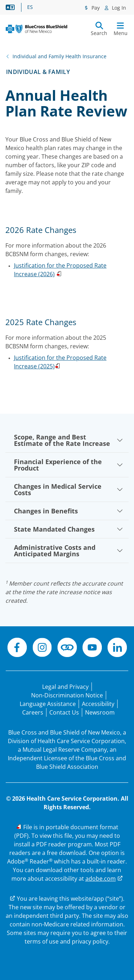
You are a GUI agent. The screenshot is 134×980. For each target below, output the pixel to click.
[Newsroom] (100, 712)
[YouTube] (92, 648)
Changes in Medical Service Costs (68, 489)
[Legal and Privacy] (65, 687)
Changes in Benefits (68, 511)
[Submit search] (99, 29)
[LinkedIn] (117, 648)
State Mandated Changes (68, 529)
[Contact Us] (64, 712)
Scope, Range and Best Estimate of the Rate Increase (68, 440)
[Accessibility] (98, 704)
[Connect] (67, 648)
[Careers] (33, 712)
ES (30, 7)
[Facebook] (17, 648)
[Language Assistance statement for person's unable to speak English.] (48, 704)
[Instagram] (42, 648)
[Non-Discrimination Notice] (67, 695)
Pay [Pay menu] (95, 8)
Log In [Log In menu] (118, 8)
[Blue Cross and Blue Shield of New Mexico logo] (36, 29)
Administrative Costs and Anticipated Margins (68, 551)
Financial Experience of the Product (68, 465)
